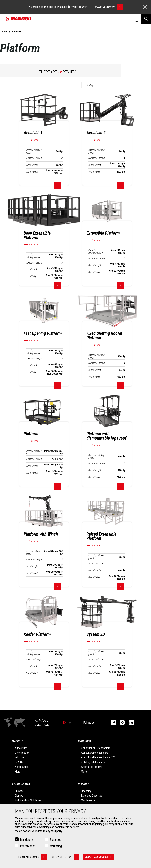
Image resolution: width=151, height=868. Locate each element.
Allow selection (66, 857)
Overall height (32, 172)
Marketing (56, 846)
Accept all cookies (99, 857)
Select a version (109, 7)
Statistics (55, 840)
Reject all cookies (32, 857)
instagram (120, 722)
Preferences (28, 846)
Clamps (19, 796)
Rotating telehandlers (93, 762)
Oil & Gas (20, 762)
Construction (22, 753)
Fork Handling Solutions (28, 800)
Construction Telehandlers (96, 748)
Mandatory (27, 840)
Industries (20, 757)
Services (84, 784)
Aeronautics (22, 767)
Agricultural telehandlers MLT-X (98, 757)
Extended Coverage (92, 796)
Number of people (34, 158)
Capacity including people (34, 151)
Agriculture (21, 748)
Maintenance (88, 800)
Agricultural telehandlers (95, 753)
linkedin (129, 722)
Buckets (19, 791)
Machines (84, 741)
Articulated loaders (92, 767)
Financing (86, 791)
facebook (112, 722)
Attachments (21, 784)
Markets (18, 741)
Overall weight (32, 165)
